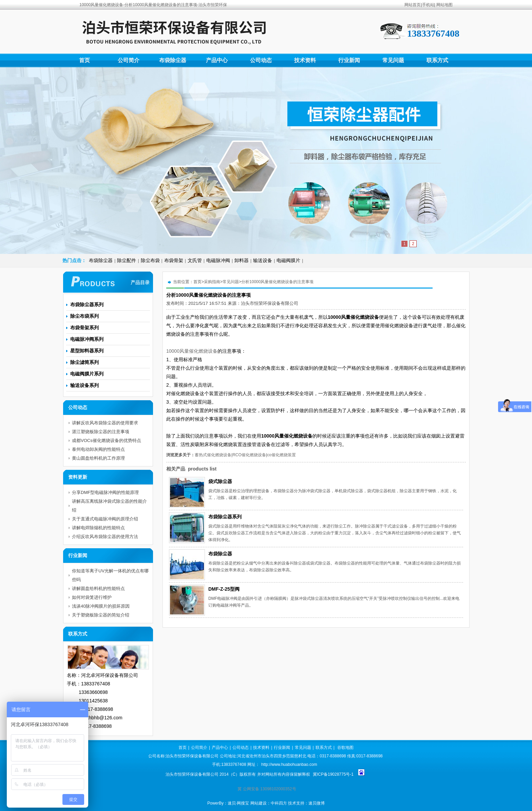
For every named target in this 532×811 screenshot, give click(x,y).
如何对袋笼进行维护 (92, 597)
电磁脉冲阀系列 (87, 339)
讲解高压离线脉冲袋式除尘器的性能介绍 (109, 506)
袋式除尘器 (220, 481)
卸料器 (242, 260)
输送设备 (263, 260)
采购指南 (212, 282)
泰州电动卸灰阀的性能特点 (98, 449)
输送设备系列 (84, 385)
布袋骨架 (174, 260)
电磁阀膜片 (288, 260)
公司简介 (129, 60)
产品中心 (217, 60)
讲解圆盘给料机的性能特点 (98, 588)
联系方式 (437, 60)
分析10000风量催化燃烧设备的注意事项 (277, 282)
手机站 (428, 5)
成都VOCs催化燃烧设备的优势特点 (107, 440)
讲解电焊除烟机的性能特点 (98, 528)
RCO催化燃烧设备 (249, 455)
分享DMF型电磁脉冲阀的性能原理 (105, 492)
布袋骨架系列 (84, 328)
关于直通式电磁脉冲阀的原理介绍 (105, 519)
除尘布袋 (150, 260)
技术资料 (305, 60)
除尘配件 (127, 260)
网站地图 (444, 5)
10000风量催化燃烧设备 (192, 351)
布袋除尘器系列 (225, 517)
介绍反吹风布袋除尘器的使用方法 (105, 537)
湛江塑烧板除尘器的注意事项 (101, 432)
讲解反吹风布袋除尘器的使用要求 (105, 423)
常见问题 (393, 60)
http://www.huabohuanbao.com (289, 764)
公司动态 (261, 60)
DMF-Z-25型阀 (224, 589)
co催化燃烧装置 (281, 455)
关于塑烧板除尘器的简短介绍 (101, 615)
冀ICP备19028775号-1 (333, 774)
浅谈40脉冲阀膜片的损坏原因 (101, 606)
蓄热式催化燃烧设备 (213, 455)
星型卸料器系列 (87, 351)
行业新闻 (349, 60)
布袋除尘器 (173, 60)
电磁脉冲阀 (218, 260)
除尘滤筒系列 (84, 362)
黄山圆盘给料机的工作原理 (98, 458)
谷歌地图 (345, 748)
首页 (84, 60)
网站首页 (413, 5)
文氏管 (195, 260)
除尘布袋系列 (84, 316)
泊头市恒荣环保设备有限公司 (270, 303)
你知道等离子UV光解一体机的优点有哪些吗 (110, 575)
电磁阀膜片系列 (87, 374)
